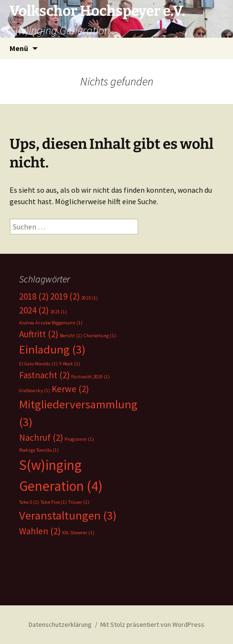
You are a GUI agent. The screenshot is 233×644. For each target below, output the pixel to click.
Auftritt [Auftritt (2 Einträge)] (39, 334)
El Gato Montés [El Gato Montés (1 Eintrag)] (38, 364)
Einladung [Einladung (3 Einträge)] (52, 349)
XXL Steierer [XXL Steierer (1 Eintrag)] (78, 533)
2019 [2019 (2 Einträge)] (65, 296)
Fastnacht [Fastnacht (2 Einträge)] (44, 375)
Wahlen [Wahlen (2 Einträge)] (40, 531)
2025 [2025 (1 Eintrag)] (58, 312)
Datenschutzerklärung (60, 624)
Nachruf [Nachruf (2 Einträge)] (41, 437)
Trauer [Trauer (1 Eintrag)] (79, 502)
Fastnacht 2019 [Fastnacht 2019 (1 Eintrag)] (90, 377)
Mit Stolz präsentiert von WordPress (152, 624)
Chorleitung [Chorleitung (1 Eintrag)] (100, 336)
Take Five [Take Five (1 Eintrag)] (54, 502)
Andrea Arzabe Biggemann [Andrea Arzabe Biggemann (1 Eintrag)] (51, 323)
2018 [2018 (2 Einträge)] (34, 296)
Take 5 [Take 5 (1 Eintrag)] (29, 502)
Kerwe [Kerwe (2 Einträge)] (70, 389)
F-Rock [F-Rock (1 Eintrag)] (70, 364)
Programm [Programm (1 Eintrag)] (79, 439)
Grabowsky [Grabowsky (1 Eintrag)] (35, 390)
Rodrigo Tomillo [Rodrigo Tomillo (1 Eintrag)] (39, 450)
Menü (19, 48)
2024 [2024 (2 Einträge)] (34, 310)
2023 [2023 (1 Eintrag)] (90, 298)
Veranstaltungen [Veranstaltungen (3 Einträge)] (68, 515)
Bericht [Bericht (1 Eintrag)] (71, 336)
